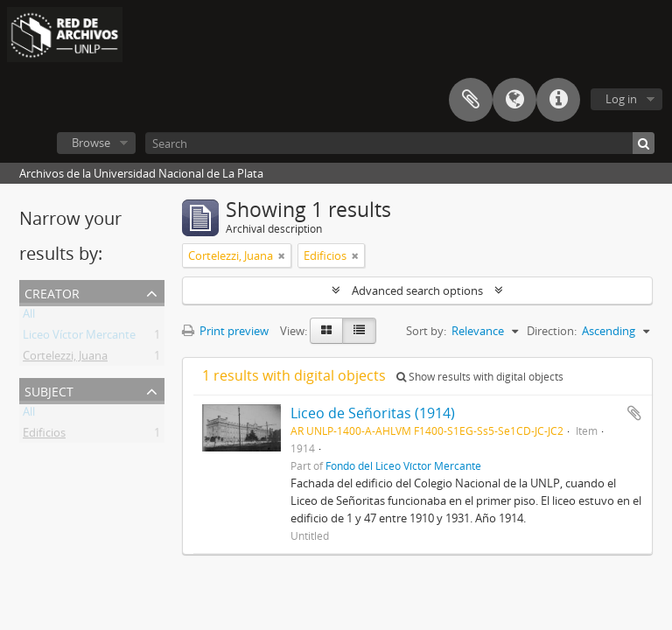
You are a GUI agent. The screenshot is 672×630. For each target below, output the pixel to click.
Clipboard (471, 100)
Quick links (558, 100)
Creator (52, 292)
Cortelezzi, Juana (65, 359)
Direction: (552, 331)
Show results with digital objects (480, 377)
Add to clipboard (634, 413)
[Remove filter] (282, 255)
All (29, 317)
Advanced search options (417, 290)
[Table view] (359, 331)
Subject (49, 390)
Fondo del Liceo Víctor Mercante (403, 465)
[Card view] (326, 331)
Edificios (44, 436)
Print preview (225, 331)
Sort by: (426, 331)
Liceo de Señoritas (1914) (373, 413)
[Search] (400, 143)
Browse (91, 143)
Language (514, 100)
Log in (621, 99)
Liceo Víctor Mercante (79, 338)
